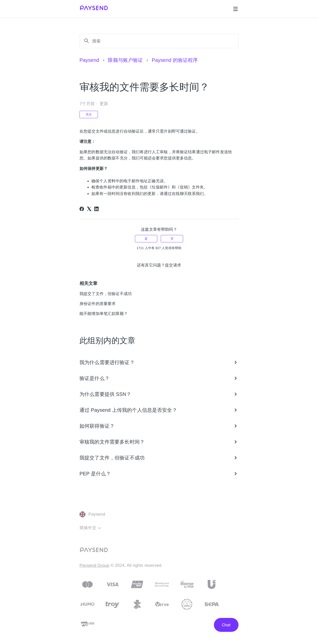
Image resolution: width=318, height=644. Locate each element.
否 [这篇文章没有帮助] (172, 239)
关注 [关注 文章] (89, 114)
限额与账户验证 (125, 60)
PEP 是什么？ (159, 474)
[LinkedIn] (96, 209)
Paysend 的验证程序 (175, 60)
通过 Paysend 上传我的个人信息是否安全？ (159, 410)
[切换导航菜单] (236, 9)
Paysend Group (94, 565)
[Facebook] (82, 209)
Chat (226, 625)
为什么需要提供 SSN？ (159, 394)
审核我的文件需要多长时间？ (159, 442)
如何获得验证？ (159, 426)
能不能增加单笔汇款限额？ (104, 314)
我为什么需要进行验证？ (159, 362)
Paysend (89, 60)
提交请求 (173, 265)
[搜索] (163, 41)
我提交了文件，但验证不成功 (106, 294)
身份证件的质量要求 (98, 304)
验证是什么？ (159, 378)
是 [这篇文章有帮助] (146, 239)
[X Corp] (89, 209)
